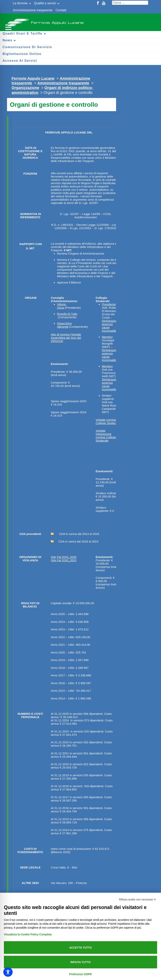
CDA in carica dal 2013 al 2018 (75, 534)
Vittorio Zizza (61, 306)
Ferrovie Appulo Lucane (80, 21)
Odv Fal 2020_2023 (64, 560)
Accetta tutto (80, 948)
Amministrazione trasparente (33, 10)
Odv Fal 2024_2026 (64, 557)
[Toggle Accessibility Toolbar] (8, 972)
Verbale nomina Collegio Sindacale (108, 421)
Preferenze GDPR (80, 974)
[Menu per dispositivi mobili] (8, 27)
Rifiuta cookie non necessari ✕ (138, 899)
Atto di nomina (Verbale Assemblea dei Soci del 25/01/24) (66, 338)
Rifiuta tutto (80, 962)
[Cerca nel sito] (130, 3)
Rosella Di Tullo (67, 314)
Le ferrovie (20, 3)
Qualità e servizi (45, 3)
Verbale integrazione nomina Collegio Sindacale (106, 436)
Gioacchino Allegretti (64, 325)
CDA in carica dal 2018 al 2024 (74, 541)
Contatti (61, 10)
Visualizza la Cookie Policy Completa (28, 934)
